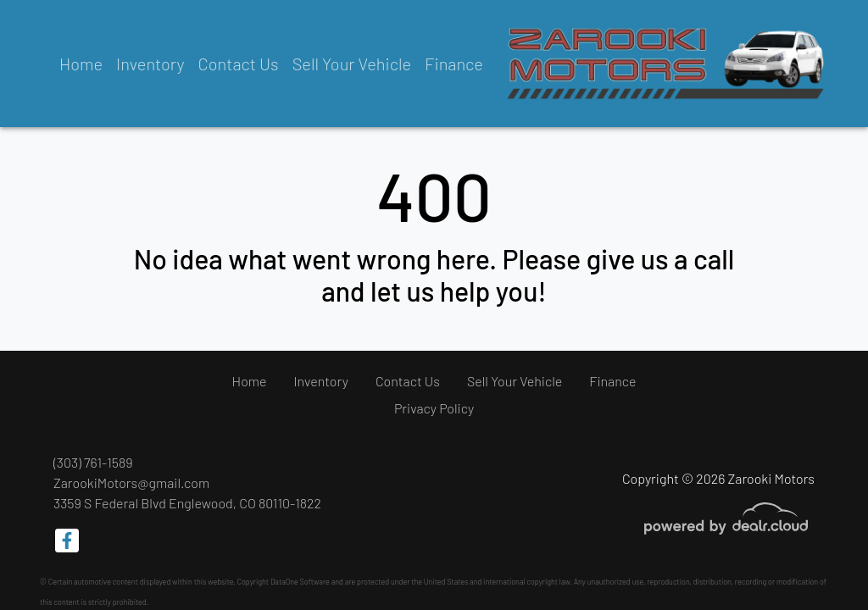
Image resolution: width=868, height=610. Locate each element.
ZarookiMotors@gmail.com (131, 482)
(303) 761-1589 (93, 462)
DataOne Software (300, 582)
